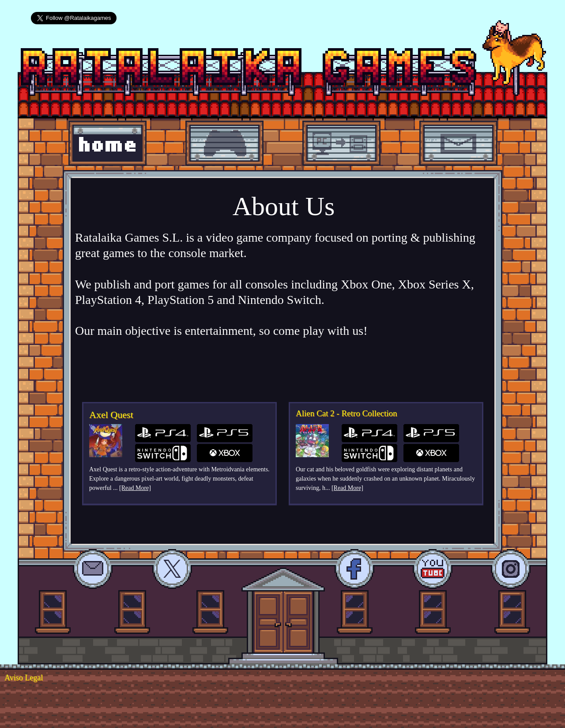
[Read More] (135, 488)
